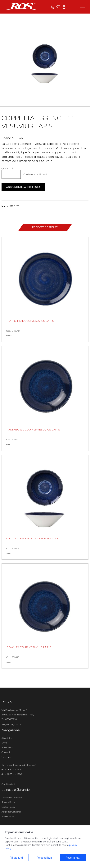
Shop (4, 743)
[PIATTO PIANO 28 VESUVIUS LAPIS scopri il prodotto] (45, 290)
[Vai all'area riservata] (64, 7)
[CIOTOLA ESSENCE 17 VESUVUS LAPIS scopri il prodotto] (45, 507)
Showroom (7, 747)
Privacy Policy (8, 802)
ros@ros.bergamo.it (11, 725)
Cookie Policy (8, 807)
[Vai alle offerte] (52, 7)
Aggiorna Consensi (11, 812)
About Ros (7, 738)
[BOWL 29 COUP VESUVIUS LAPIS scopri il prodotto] (45, 616)
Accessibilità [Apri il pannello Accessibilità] (8, 817)
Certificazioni (8, 784)
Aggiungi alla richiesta (23, 187)
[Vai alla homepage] (20, 6)
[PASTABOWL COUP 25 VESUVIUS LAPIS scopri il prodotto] (45, 398)
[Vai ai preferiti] (58, 7)
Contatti (6, 752)
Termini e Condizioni (12, 798)
